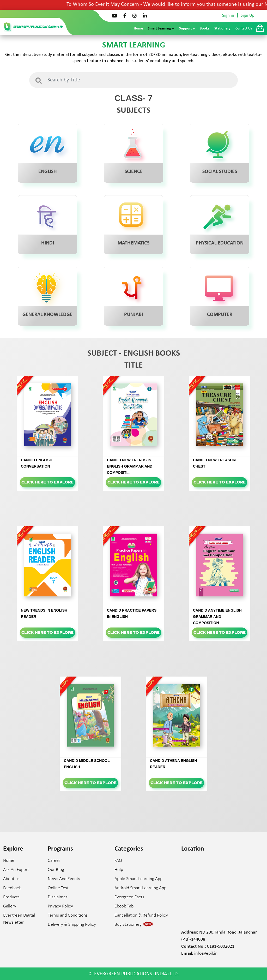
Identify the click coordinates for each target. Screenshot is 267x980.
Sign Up (248, 16)
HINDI (48, 243)
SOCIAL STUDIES (220, 172)
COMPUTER (220, 315)
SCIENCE (134, 172)
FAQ (118, 861)
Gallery (10, 906)
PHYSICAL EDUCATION (220, 243)
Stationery (222, 29)
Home (138, 29)
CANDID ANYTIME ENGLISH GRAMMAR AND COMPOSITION (217, 617)
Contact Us (244, 29)
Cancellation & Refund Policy (141, 915)
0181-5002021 (221, 946)
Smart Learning (159, 29)
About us (11, 879)
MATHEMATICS (133, 243)
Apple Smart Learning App (138, 879)
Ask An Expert (16, 870)
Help (119, 870)
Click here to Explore (47, 482)
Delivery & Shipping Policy (72, 925)
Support (186, 29)
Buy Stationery (128, 925)
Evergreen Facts (129, 897)
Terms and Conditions (68, 915)
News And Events (64, 879)
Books (205, 29)
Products (11, 897)
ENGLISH (48, 172)
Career (54, 861)
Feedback (12, 888)
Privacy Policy (60, 906)
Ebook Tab (124, 906)
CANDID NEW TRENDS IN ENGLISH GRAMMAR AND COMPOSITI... (130, 466)
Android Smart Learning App (140, 888)
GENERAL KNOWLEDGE (47, 315)
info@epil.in (206, 954)
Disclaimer (57, 897)
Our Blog (56, 870)
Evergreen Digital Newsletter (19, 919)
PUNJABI (133, 315)
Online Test (58, 888)
